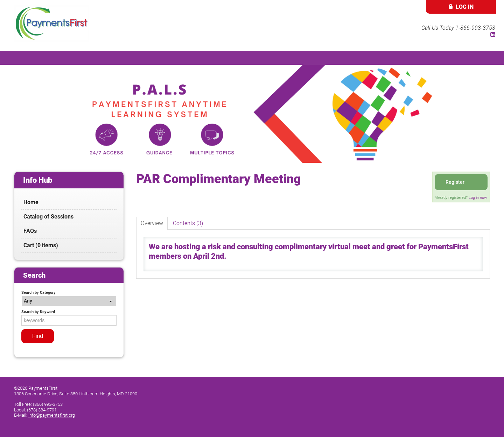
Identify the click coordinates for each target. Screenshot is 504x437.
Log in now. (478, 198)
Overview (152, 223)
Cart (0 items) (41, 245)
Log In (465, 7)
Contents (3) (188, 223)
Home (31, 202)
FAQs (30, 231)
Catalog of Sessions (48, 217)
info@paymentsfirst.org (52, 415)
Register (455, 182)
